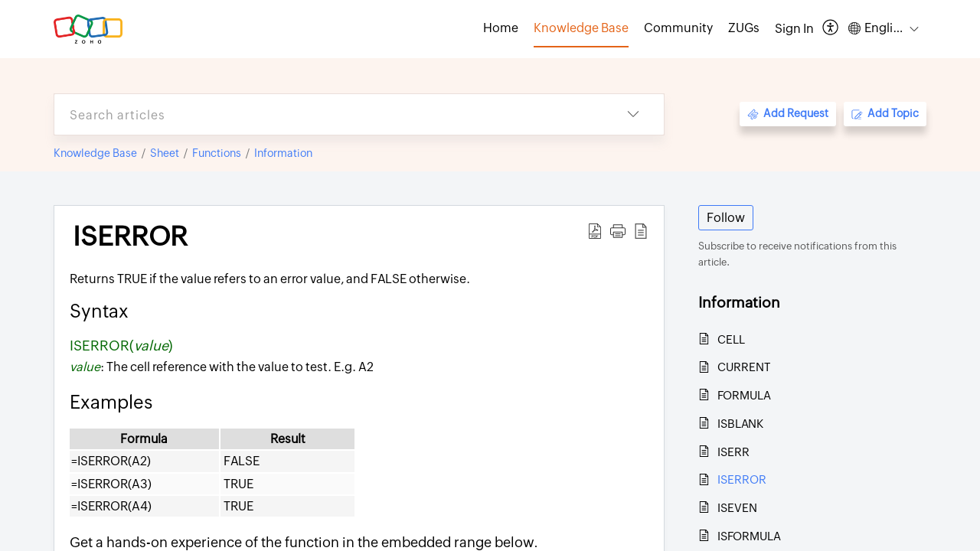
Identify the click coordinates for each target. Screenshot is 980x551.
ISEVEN (737, 508)
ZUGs (744, 28)
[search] (328, 114)
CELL (731, 339)
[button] (831, 29)
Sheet (165, 153)
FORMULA (744, 395)
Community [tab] (678, 28)
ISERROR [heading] (130, 236)
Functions (217, 153)
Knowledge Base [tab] (581, 28)
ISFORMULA (749, 536)
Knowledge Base (95, 153)
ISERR (733, 452)
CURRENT (744, 367)
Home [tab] (501, 28)
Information (283, 153)
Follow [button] (726, 218)
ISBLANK (740, 424)
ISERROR (742, 479)
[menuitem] (794, 29)
